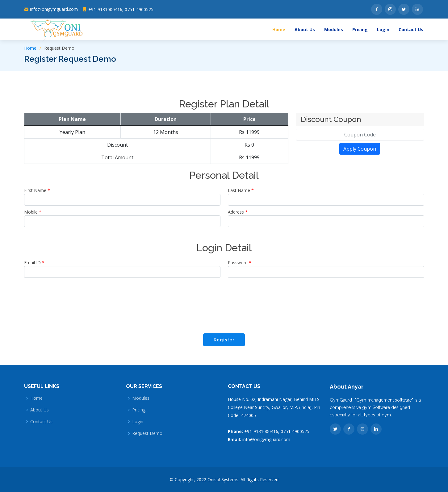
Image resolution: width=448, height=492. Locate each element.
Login (383, 29)
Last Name (241, 190)
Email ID (34, 263)
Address (238, 212)
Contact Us (411, 29)
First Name (37, 190)
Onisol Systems (223, 479)
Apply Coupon (360, 149)
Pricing (360, 29)
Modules (334, 29)
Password (240, 263)
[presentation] (224, 305)
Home (279, 29)
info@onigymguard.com (266, 439)
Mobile (33, 212)
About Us (305, 29)
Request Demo (147, 433)
